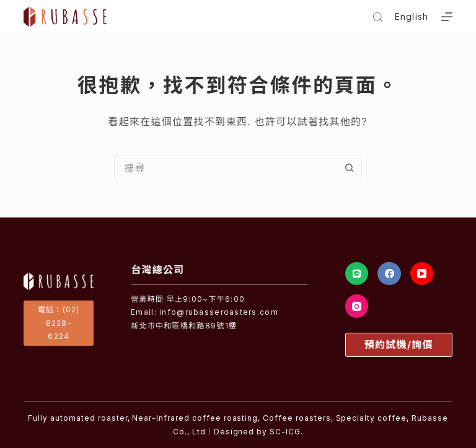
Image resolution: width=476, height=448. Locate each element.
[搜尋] (378, 17)
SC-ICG (285, 432)
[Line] (357, 274)
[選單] (447, 17)
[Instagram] (357, 306)
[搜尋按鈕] (350, 168)
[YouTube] (422, 274)
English (412, 16)
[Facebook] (389, 274)
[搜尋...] (226, 168)
